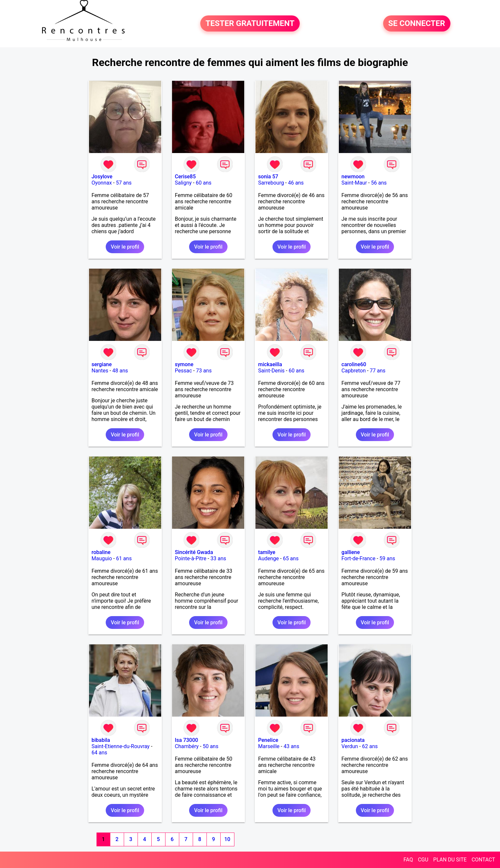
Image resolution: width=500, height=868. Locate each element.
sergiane (102, 364)
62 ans (370, 746)
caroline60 (354, 364)
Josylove (102, 177)
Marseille (269, 746)
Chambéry (187, 746)
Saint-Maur (354, 183)
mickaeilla (270, 364)
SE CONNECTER (417, 24)
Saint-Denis (271, 371)
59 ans (387, 558)
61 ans (124, 558)
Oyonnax (102, 183)
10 (227, 839)
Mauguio (102, 558)
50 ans (210, 746)
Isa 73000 (187, 740)
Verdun (350, 746)
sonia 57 (268, 177)
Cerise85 (185, 177)
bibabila (101, 740)
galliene (351, 552)
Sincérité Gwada (194, 552)
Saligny (183, 183)
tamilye (267, 552)
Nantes (100, 371)
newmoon (353, 177)
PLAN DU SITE (450, 860)
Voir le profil (125, 247)
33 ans (218, 558)
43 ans (292, 746)
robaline (101, 552)
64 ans (99, 753)
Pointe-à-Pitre (191, 558)
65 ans (291, 558)
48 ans (120, 371)
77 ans (378, 371)
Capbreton (354, 371)
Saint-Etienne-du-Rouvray (121, 746)
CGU (423, 860)
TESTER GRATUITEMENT (250, 24)
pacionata (353, 740)
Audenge (268, 558)
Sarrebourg (271, 183)
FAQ (408, 860)
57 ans (124, 183)
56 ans (379, 183)
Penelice (268, 740)
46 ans (296, 183)
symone (184, 364)
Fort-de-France (358, 558)
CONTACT (483, 860)
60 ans (204, 183)
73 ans (204, 371)
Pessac (184, 371)
